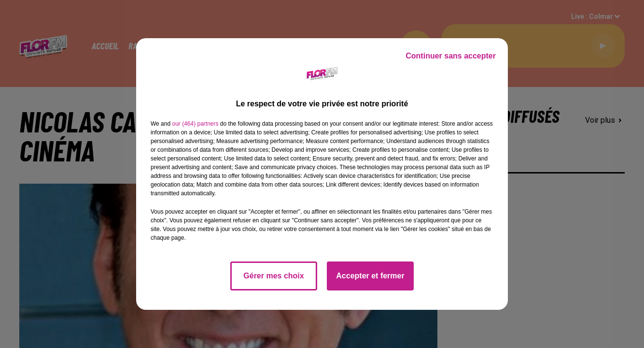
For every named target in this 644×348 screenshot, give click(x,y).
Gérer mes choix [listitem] (273, 276)
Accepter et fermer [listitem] (370, 276)
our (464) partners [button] (195, 124)
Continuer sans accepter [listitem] (451, 56)
